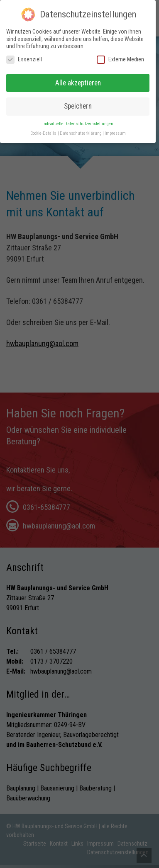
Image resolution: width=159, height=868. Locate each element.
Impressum (115, 127)
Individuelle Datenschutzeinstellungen (78, 118)
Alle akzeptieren (78, 77)
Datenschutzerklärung (81, 127)
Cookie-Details (43, 127)
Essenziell (24, 54)
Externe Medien (120, 54)
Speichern (78, 101)
